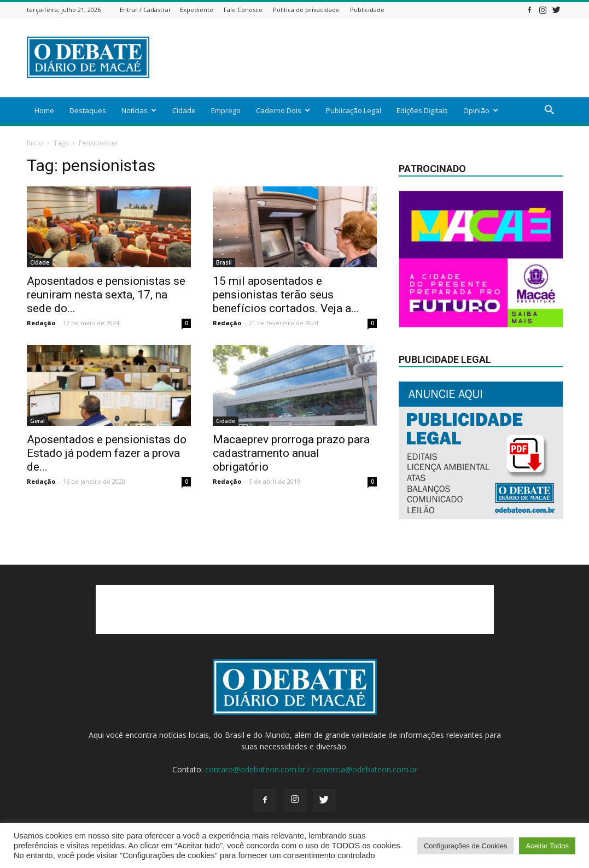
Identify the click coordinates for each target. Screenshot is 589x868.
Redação (41, 323)
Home (44, 110)
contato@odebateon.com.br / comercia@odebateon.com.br (311, 769)
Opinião (481, 110)
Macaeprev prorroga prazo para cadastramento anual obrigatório (291, 453)
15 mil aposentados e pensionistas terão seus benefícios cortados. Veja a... (286, 295)
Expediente (197, 10)
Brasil (224, 262)
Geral (37, 421)
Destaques (88, 110)
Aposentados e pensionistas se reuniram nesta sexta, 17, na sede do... (106, 295)
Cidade (184, 110)
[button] (550, 111)
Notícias (139, 110)
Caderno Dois (283, 110)
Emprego (226, 110)
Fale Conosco (243, 10)
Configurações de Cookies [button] (465, 846)
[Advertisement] (364, 57)
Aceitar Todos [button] (547, 846)
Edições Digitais (422, 110)
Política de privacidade (306, 10)
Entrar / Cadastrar (145, 10)
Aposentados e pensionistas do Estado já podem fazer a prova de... (107, 453)
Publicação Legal (354, 110)
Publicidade (367, 10)
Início (35, 143)
